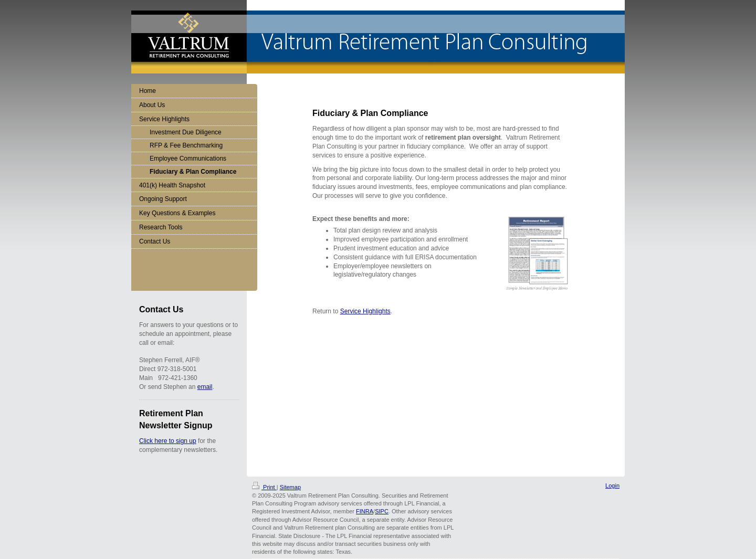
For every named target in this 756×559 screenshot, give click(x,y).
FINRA (365, 511)
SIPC (382, 511)
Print (264, 487)
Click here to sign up (168, 441)
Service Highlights (365, 311)
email (205, 387)
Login (612, 486)
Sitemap (290, 487)
